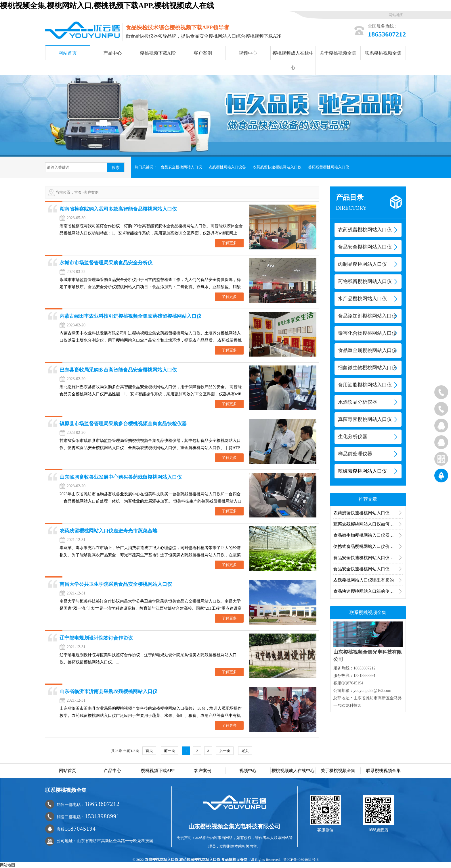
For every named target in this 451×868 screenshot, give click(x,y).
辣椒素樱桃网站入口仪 (362, 471)
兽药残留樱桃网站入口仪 (329, 167)
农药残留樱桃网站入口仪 (200, 860)
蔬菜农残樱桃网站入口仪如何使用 (366, 524)
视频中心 (248, 53)
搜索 (116, 168)
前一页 (170, 751)
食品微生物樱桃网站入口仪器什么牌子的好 (368, 535)
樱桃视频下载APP (158, 53)
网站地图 (396, 15)
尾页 (245, 751)
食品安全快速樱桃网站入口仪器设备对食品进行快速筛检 (368, 569)
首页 (78, 192)
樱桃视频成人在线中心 (293, 60)
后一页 (225, 751)
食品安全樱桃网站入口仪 (181, 167)
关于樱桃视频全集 (338, 53)
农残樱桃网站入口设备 (227, 167)
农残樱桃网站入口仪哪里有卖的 (364, 580)
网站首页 (68, 53)
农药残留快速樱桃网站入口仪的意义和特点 (368, 513)
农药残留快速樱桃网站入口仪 (277, 167)
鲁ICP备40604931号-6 (301, 860)
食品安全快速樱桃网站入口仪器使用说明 (368, 558)
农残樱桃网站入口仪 (162, 860)
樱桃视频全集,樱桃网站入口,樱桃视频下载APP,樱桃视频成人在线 (107, 6)
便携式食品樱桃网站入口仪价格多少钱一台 (368, 546)
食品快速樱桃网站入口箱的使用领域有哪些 (368, 591)
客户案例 (203, 53)
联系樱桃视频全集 (383, 53)
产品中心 (112, 53)
